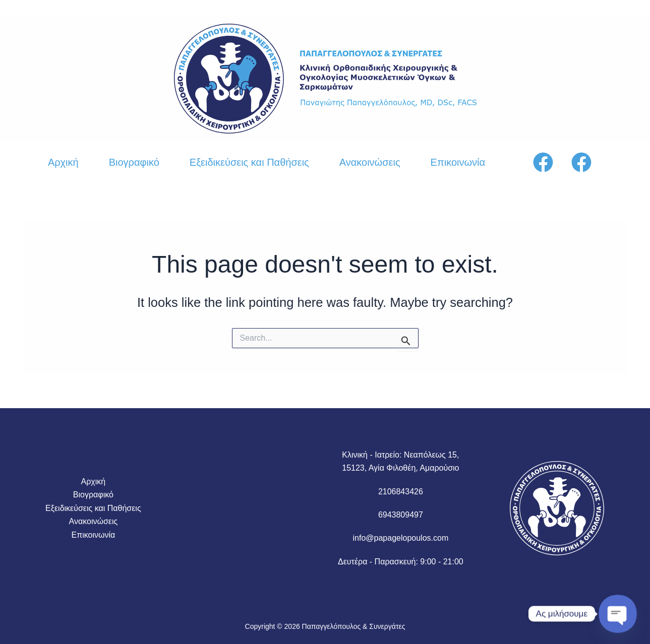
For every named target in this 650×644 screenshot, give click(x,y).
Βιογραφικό (134, 162)
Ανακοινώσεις (370, 162)
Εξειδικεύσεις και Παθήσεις (249, 162)
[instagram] (583, 162)
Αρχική (63, 162)
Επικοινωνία (458, 162)
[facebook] (545, 162)
